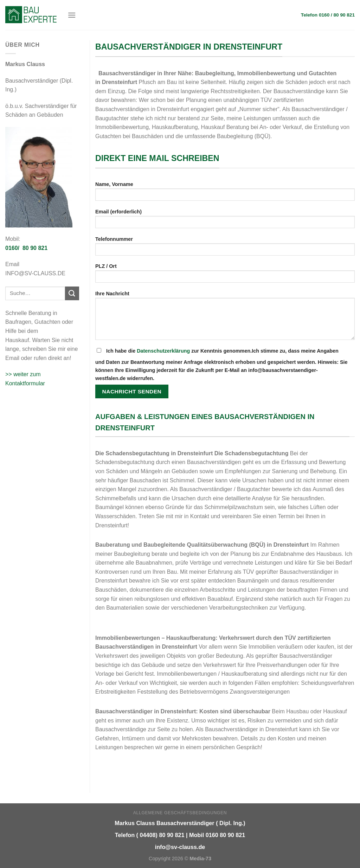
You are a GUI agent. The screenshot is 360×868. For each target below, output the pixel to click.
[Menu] (72, 15)
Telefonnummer (225, 248)
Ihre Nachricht (225, 318)
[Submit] (72, 293)
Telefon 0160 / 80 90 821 (328, 15)
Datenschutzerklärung (163, 351)
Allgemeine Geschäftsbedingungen (180, 813)
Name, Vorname (225, 194)
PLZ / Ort (225, 275)
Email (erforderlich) (225, 221)
